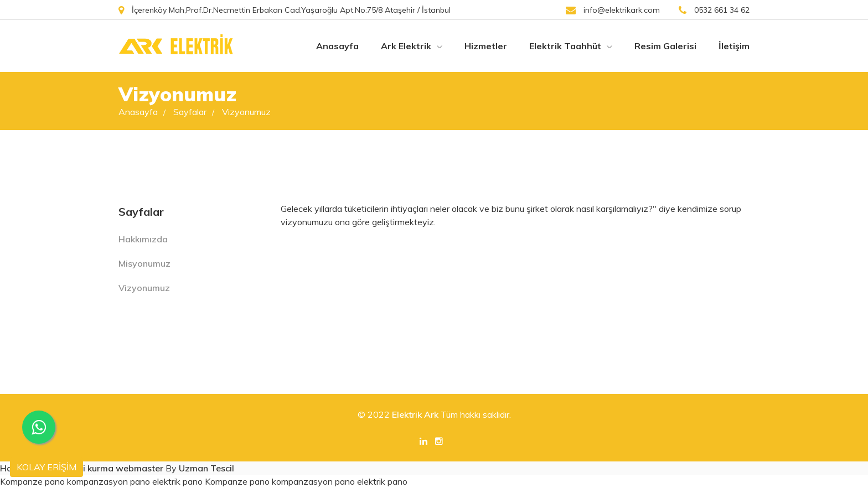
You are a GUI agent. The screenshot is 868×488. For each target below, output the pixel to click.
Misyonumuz (144, 263)
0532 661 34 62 (714, 10)
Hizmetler (486, 46)
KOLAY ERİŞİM (46, 467)
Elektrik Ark (415, 414)
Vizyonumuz (246, 112)
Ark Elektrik (412, 46)
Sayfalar (194, 112)
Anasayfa (337, 46)
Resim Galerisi (665, 46)
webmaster (139, 468)
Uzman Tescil (206, 468)
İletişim (734, 46)
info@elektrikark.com (613, 10)
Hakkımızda (143, 239)
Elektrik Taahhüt (571, 46)
